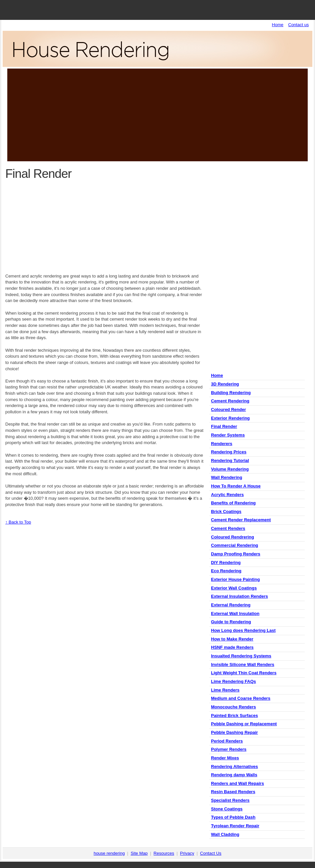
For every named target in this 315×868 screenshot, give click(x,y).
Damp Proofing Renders (236, 554)
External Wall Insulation (235, 613)
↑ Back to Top (18, 522)
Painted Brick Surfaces (235, 715)
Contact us (298, 25)
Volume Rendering (230, 469)
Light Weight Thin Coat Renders (244, 673)
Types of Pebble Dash (233, 817)
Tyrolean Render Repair (235, 826)
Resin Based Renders (233, 792)
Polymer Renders (229, 749)
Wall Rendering (227, 477)
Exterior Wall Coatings (234, 588)
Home (278, 25)
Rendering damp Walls (234, 775)
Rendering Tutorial (230, 460)
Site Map (139, 853)
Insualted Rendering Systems (241, 656)
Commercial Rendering (235, 545)
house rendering (109, 853)
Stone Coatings (227, 809)
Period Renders (227, 741)
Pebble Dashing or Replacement (244, 724)
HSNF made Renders (232, 647)
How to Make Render (232, 639)
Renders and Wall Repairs (237, 783)
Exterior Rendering (230, 418)
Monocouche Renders (234, 707)
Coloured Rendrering (233, 537)
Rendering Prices (229, 452)
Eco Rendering (226, 571)
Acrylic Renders (227, 495)
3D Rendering (225, 384)
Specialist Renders (230, 800)
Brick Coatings (226, 511)
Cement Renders (228, 528)
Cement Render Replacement (241, 520)
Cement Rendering (230, 401)
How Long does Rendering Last (243, 630)
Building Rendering (231, 393)
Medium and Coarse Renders (241, 698)
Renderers (222, 444)
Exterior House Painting (235, 579)
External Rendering (231, 605)
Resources (164, 853)
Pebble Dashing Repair (235, 732)
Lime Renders (225, 690)
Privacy (187, 853)
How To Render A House (236, 486)
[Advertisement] (158, 115)
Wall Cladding (225, 834)
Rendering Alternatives (235, 766)
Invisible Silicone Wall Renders (243, 664)
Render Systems (228, 435)
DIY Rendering (226, 562)
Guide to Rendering (231, 622)
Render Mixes (225, 758)
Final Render (224, 426)
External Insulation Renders (239, 596)
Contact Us (211, 853)
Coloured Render (228, 409)
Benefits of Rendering (233, 503)
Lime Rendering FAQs (234, 681)
